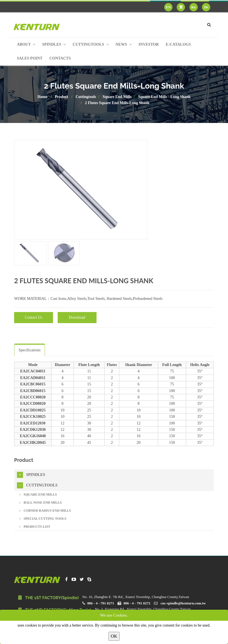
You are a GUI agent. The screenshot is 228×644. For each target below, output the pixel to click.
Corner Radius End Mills (45, 511)
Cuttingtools (86, 97)
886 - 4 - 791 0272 (137, 603)
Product (62, 97)
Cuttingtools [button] (91, 44)
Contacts (60, 58)
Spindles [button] (54, 44)
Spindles (31, 475)
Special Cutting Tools (43, 519)
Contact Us (34, 317)
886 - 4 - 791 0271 (101, 603)
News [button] (124, 44)
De (206, 7)
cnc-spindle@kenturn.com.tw (183, 603)
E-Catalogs (178, 44)
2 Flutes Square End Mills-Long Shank (117, 103)
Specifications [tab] (30, 350)
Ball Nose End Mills (41, 503)
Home (42, 97)
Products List (35, 527)
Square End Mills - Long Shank (164, 97)
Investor (149, 44)
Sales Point (30, 58)
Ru (193, 7)
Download (77, 317)
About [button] (26, 44)
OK (114, 636)
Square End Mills (117, 97)
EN (168, 7)
